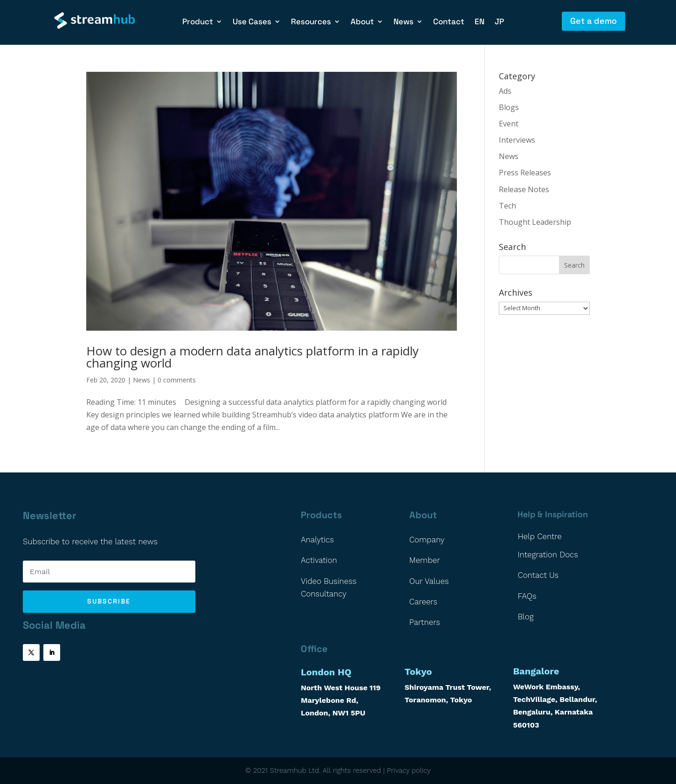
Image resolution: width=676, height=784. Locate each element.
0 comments (177, 380)
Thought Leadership (535, 222)
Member (425, 560)
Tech (507, 206)
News (404, 22)
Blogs (509, 107)
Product (198, 22)
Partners (425, 622)
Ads (505, 91)
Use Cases (252, 22)
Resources (311, 22)
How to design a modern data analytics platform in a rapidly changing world (252, 357)
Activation (319, 560)
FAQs (527, 596)
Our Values (429, 581)
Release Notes (524, 189)
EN (479, 22)
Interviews (517, 140)
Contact (449, 22)
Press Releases (525, 173)
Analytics (317, 540)
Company (427, 540)
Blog (525, 617)
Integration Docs (548, 555)
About (362, 22)
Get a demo (593, 21)
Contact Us (538, 575)
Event (509, 124)
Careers (423, 602)
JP (499, 22)
